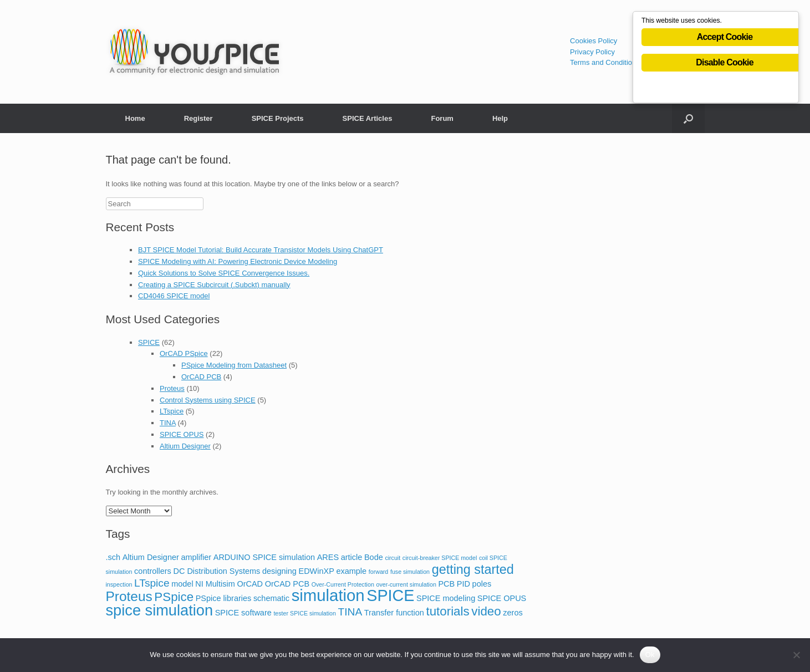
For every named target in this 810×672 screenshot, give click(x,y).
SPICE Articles (368, 118)
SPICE (149, 342)
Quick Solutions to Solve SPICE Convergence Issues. (224, 273)
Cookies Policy (594, 41)
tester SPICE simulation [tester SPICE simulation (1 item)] (305, 613)
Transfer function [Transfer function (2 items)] (394, 613)
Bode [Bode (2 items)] (374, 557)
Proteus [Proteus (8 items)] (129, 596)
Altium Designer (185, 446)
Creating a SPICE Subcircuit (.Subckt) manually (214, 285)
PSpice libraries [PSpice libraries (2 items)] (224, 598)
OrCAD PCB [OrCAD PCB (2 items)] (287, 584)
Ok (650, 655)
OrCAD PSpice (184, 353)
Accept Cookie (725, 40)
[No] (796, 655)
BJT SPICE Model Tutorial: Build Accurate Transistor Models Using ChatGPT (261, 250)
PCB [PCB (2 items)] (446, 584)
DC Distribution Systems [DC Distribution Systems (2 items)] (216, 571)
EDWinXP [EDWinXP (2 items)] (316, 571)
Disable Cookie (725, 65)
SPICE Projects (278, 118)
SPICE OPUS (182, 434)
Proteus (172, 388)
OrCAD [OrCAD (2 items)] (250, 584)
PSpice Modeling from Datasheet (234, 365)
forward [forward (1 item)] (379, 572)
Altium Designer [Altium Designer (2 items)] (151, 557)
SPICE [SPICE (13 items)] (390, 595)
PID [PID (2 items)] (463, 584)
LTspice (172, 411)
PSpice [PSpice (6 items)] (174, 597)
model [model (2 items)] (182, 584)
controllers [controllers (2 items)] (153, 571)
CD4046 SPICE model (174, 296)
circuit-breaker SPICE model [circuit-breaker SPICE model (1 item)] (440, 558)
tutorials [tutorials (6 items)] (447, 611)
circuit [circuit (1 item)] (393, 558)
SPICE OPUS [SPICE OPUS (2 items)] (502, 598)
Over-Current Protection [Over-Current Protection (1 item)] (343, 584)
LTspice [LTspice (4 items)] (152, 583)
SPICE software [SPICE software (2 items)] (243, 613)
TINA (168, 423)
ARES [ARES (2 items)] (328, 557)
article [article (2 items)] (352, 557)
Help (500, 118)
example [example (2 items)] (351, 571)
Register (198, 118)
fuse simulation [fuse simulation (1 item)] (410, 572)
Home (135, 118)
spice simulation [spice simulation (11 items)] (160, 610)
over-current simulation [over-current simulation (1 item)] (406, 584)
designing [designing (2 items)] (279, 571)
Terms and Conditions (605, 62)
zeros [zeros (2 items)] (513, 613)
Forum (442, 118)
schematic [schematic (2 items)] (271, 598)
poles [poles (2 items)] (482, 584)
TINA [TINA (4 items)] (350, 612)
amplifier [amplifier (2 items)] (196, 557)
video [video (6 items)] (486, 611)
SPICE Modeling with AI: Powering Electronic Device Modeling (238, 261)
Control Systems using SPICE (208, 400)
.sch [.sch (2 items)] (113, 557)
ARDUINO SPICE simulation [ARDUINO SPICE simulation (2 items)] (264, 557)
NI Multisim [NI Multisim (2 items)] (215, 584)
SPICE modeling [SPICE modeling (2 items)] (446, 598)
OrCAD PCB (201, 377)
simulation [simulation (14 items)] (328, 595)
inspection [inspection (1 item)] (119, 584)
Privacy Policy (592, 52)
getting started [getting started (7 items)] (473, 569)
